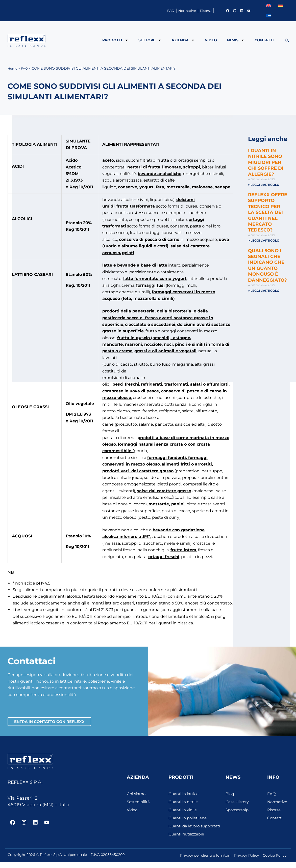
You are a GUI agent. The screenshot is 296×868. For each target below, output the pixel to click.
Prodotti (115, 40)
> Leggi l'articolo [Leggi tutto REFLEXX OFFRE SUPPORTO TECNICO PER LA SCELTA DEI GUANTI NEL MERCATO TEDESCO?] (264, 241)
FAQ (142, 10)
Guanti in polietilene (189, 819)
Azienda (183, 40)
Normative (169, 10)
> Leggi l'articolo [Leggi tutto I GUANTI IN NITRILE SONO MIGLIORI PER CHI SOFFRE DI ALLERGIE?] (264, 185)
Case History (238, 803)
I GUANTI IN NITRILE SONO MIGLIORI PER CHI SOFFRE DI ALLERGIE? (266, 162)
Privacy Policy (247, 861)
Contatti (264, 40)
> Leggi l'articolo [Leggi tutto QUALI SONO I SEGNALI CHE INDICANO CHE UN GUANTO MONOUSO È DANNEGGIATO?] (264, 291)
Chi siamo (137, 795)
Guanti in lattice (184, 795)
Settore (150, 40)
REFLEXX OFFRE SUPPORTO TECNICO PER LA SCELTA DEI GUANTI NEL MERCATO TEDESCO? (268, 213)
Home (13, 68)
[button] (287, 40)
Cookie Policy (275, 861)
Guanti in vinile (183, 811)
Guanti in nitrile (184, 803)
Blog (230, 795)
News (236, 40)
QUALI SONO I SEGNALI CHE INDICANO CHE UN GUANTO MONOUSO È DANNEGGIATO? (267, 266)
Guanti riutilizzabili (187, 840)
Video (211, 40)
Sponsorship (238, 811)
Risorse (200, 10)
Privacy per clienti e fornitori (205, 861)
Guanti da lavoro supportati (185, 830)
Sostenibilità (139, 803)
